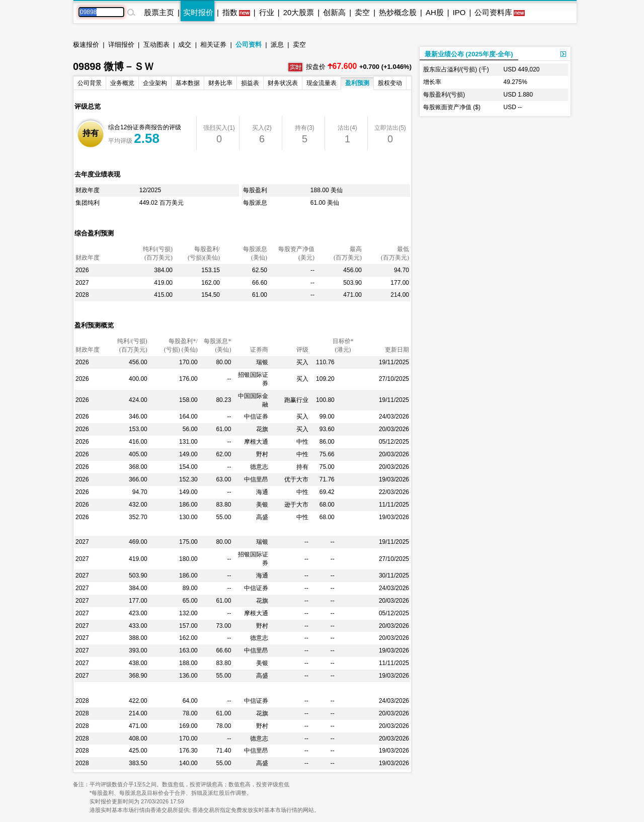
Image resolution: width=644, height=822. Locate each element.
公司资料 (249, 45)
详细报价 (121, 45)
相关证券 (213, 45)
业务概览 (122, 83)
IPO (459, 12)
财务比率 (220, 83)
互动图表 (156, 45)
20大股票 (299, 12)
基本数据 (188, 83)
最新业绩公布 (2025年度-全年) (469, 54)
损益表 (250, 83)
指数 (230, 12)
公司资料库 (493, 12)
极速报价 (86, 45)
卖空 (362, 12)
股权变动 (390, 83)
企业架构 (155, 83)
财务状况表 (283, 83)
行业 (267, 12)
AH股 (435, 12)
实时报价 (198, 12)
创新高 (334, 12)
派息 (277, 45)
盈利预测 (357, 83)
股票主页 (159, 12)
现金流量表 (321, 83)
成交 (185, 45)
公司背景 (90, 83)
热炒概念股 (398, 12)
